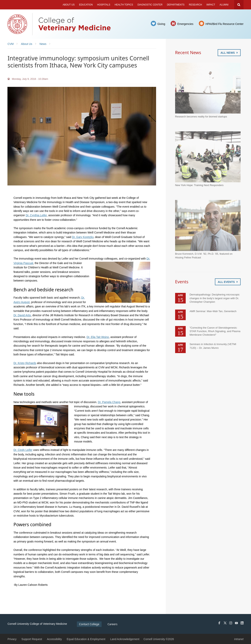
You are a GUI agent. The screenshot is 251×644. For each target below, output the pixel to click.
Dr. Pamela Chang (109, 402)
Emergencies (185, 24)
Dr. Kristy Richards (25, 363)
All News (229, 53)
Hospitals (104, 5)
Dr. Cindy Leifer (23, 450)
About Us (69, 5)
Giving (161, 24)
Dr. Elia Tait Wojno (98, 337)
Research (195, 5)
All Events (228, 282)
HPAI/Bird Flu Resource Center (224, 24)
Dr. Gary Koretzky (83, 237)
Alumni (224, 5)
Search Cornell (239, 5)
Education (86, 5)
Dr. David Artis (22, 315)
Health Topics (124, 5)
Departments (176, 5)
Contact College (89, 624)
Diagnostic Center (150, 5)
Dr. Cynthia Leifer (36, 215)
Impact (211, 5)
